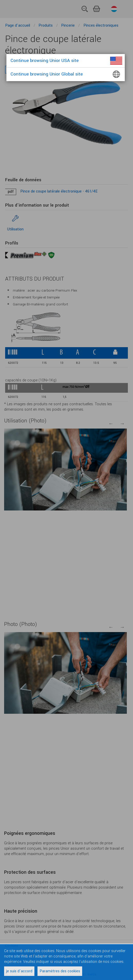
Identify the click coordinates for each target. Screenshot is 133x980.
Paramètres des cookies (60, 971)
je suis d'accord (19, 971)
